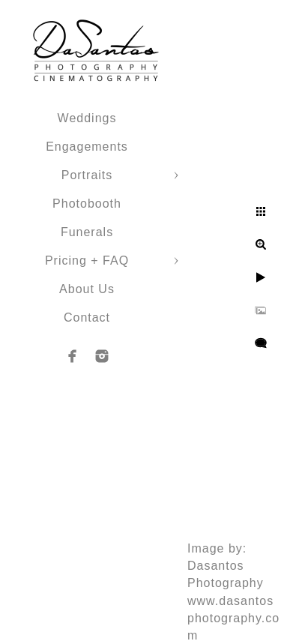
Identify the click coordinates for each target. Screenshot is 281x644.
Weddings (87, 118)
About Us (87, 289)
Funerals (87, 232)
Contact (87, 318)
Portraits (87, 175)
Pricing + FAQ (87, 261)
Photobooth (87, 204)
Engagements (87, 147)
